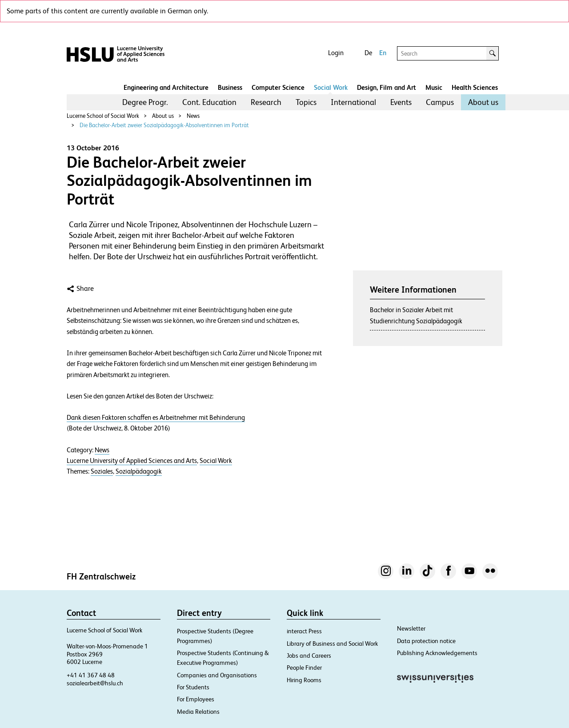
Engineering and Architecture (166, 87)
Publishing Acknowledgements (437, 653)
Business (230, 87)
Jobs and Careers (309, 656)
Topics (306, 102)
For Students (193, 687)
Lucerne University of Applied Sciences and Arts (132, 461)
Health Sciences (475, 87)
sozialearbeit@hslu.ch (95, 683)
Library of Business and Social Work (332, 644)
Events (401, 102)
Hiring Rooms (304, 680)
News (193, 116)
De (368, 53)
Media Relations (198, 712)
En (383, 53)
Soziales (102, 471)
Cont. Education (209, 102)
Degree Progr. (145, 102)
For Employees (196, 699)
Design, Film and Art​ (387, 87)
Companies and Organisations (217, 675)
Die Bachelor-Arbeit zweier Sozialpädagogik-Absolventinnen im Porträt (164, 125)
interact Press (304, 631)
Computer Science (278, 87)
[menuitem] (145, 102)
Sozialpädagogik (139, 471)
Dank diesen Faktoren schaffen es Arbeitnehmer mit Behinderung (156, 418)
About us (483, 102)
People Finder (304, 668)
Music (434, 87)
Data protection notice (426, 641)
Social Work (331, 87)
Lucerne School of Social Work (103, 116)
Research (266, 102)
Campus (440, 102)
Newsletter (411, 628)
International (353, 102)
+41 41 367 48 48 (91, 675)
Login (336, 53)
